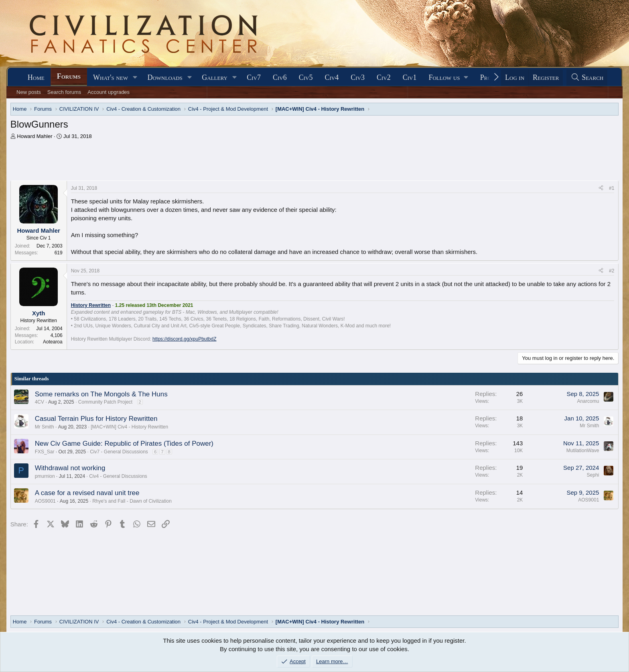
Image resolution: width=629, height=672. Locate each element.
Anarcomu (588, 401)
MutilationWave (583, 451)
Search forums (64, 92)
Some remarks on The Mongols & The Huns (101, 394)
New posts (29, 92)
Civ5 (306, 77)
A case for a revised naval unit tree (87, 493)
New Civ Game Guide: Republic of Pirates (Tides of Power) (124, 444)
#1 (612, 188)
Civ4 (332, 77)
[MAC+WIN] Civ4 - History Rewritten (129, 427)
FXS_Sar (45, 452)
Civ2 (384, 77)
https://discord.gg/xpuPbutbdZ (184, 339)
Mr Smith (45, 427)
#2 (612, 271)
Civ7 (254, 77)
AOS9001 (45, 501)
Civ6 (280, 77)
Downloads (165, 77)
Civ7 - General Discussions (119, 452)
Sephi (593, 475)
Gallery (215, 77)
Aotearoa (53, 342)
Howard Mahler (34, 136)
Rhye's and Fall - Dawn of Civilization (132, 501)
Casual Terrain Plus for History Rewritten (96, 419)
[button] (135, 78)
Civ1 (410, 77)
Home (36, 77)
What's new (111, 77)
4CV (40, 402)
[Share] (601, 188)
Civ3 (358, 77)
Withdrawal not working (70, 468)
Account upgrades (109, 92)
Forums (69, 76)
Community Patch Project (105, 402)
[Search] (587, 78)
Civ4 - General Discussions (118, 476)
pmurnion (45, 476)
